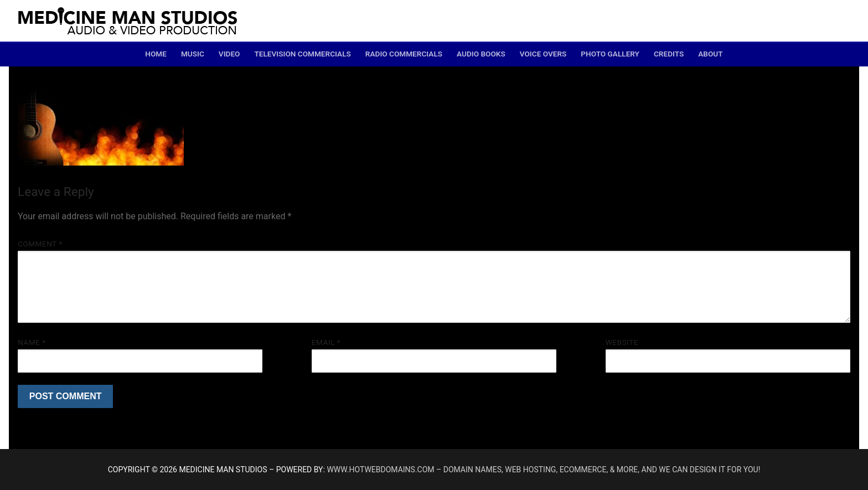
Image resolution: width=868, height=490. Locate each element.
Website (622, 342)
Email (326, 342)
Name (32, 342)
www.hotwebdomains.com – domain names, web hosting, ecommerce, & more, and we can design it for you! (543, 470)
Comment (40, 244)
